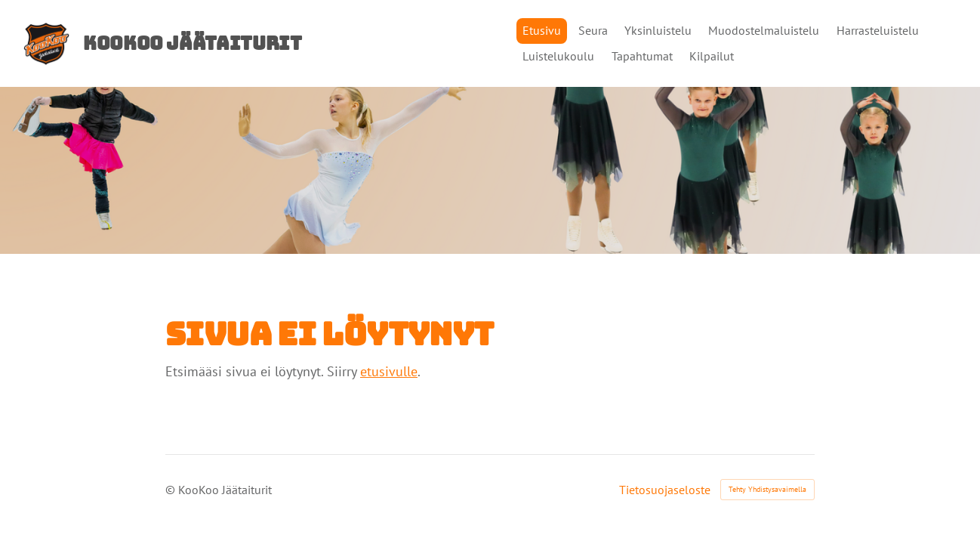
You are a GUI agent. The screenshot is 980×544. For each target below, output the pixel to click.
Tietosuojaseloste (665, 490)
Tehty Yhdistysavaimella (767, 489)
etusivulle (389, 371)
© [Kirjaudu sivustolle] (172, 490)
